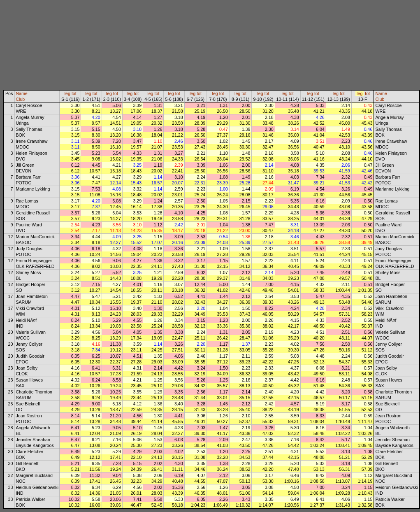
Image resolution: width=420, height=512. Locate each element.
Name (21, 93)
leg (67, 93)
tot (74, 93)
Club (20, 99)
